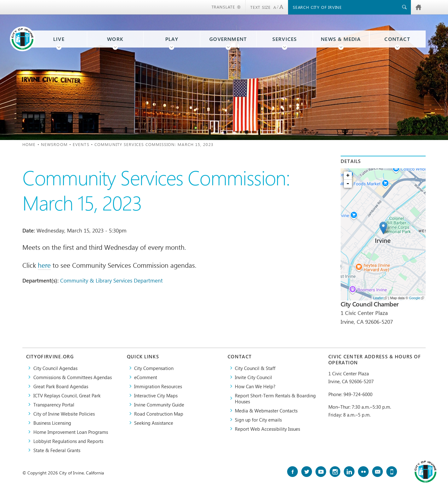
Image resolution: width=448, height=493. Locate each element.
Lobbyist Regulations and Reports (68, 441)
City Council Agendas (55, 368)
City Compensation (154, 368)
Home (29, 144)
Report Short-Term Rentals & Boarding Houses (275, 398)
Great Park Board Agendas (61, 386)
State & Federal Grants (57, 450)
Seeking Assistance (154, 423)
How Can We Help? (255, 386)
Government (228, 39)
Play (172, 39)
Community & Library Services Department (111, 280)
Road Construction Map (159, 414)
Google (416, 298)
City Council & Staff (255, 368)
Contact (397, 39)
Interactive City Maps (156, 395)
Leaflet (380, 298)
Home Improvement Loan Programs (71, 432)
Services (285, 39)
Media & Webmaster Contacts (266, 410)
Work (115, 39)
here (44, 265)
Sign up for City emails (258, 420)
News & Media (341, 39)
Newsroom (54, 144)
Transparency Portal (54, 404)
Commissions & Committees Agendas (73, 377)
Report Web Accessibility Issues (267, 429)
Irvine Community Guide (159, 404)
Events (81, 144)
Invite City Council (253, 377)
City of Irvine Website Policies (64, 414)
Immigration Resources (158, 386)
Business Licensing (52, 423)
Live (59, 39)
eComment (146, 377)
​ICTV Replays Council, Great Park (67, 395)
